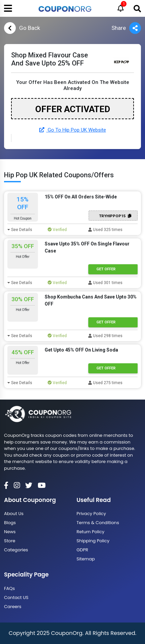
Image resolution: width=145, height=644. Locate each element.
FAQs (9, 588)
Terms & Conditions (98, 523)
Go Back (22, 28)
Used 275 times (105, 383)
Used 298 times (105, 336)
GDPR (82, 550)
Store (10, 541)
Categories (16, 550)
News (10, 532)
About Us (14, 514)
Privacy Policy (91, 514)
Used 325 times (105, 230)
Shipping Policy (93, 541)
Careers (13, 607)
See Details (20, 230)
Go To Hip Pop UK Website (73, 130)
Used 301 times (105, 283)
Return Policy (90, 532)
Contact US (16, 597)
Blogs (10, 523)
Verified (57, 230)
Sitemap (86, 559)
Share (126, 28)
